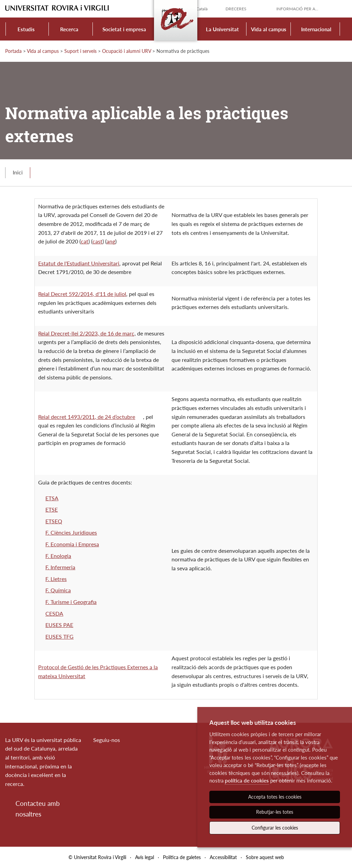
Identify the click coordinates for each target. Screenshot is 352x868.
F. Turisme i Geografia (71, 602)
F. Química (58, 590)
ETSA (52, 498)
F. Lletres (56, 579)
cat (85, 241)
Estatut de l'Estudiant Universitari (79, 263)
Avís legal (145, 857)
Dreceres (236, 9)
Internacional (316, 29)
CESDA (54, 613)
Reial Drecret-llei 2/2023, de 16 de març (86, 333)
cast (97, 241)
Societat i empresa (124, 29)
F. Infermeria (60, 567)
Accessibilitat (223, 857)
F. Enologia (58, 556)
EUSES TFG (59, 636)
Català (202, 9)
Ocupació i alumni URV (126, 51)
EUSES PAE (59, 625)
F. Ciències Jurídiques (71, 532)
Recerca (69, 29)
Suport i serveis (80, 51)
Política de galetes (182, 857)
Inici (18, 172)
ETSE (52, 509)
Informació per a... (297, 9)
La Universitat (222, 29)
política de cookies (247, 780)
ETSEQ (54, 521)
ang (111, 241)
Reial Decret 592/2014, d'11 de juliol (82, 294)
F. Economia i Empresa (72, 544)
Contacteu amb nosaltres (38, 808)
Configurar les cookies (275, 828)
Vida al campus (269, 29)
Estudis (26, 29)
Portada (13, 51)
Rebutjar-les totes (275, 812)
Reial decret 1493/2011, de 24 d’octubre (87, 417)
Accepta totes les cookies (275, 797)
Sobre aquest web (265, 857)
